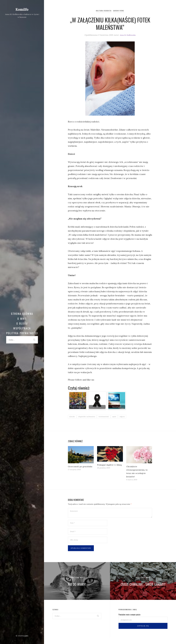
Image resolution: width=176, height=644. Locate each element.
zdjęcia (129, 416)
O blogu (22, 323)
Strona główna (22, 314)
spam (120, 416)
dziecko (73, 416)
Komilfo (22, 9)
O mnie (22, 319)
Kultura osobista (103, 11)
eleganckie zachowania (89, 416)
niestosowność (108, 416)
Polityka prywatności (22, 333)
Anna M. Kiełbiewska (128, 35)
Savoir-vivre (120, 11)
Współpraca (22, 328)
